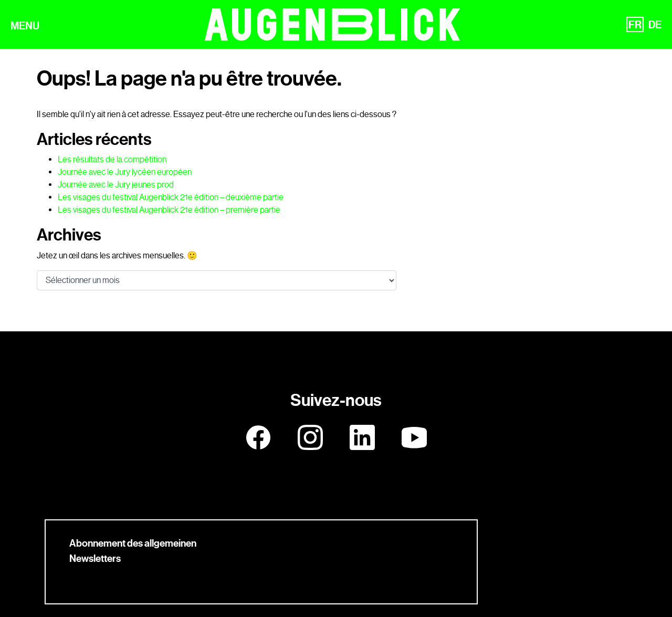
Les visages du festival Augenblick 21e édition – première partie (169, 210)
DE (655, 25)
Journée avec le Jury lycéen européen (125, 172)
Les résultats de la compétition (112, 159)
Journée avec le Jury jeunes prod (116, 185)
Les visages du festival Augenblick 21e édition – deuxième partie (171, 197)
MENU (25, 26)
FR (635, 25)
